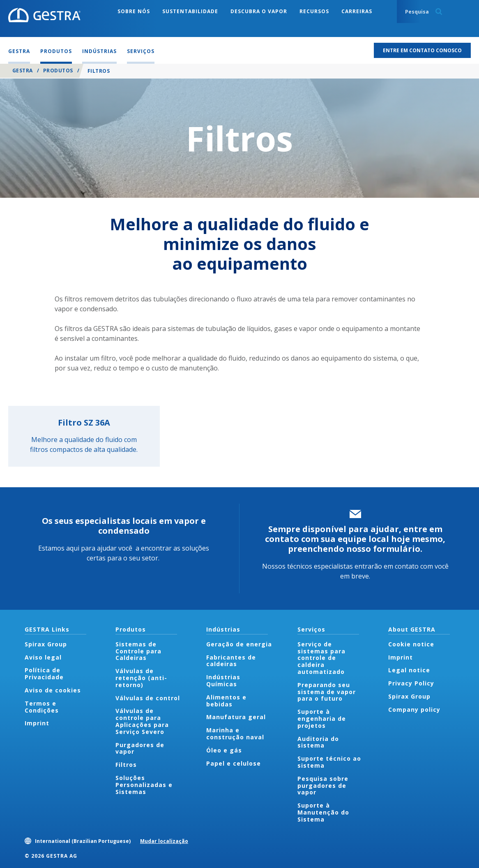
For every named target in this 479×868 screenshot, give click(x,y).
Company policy (414, 709)
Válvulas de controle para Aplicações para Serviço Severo (142, 721)
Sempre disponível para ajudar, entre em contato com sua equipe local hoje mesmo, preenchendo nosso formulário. (355, 539)
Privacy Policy (411, 683)
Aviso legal (43, 657)
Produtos (58, 71)
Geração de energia (239, 644)
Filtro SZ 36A (84, 422)
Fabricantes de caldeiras (231, 661)
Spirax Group (46, 644)
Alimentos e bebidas (226, 701)
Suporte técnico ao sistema (329, 762)
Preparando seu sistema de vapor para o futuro (327, 692)
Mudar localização (164, 841)
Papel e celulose (234, 763)
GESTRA (23, 71)
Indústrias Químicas (223, 681)
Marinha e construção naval (235, 734)
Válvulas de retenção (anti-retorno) (141, 678)
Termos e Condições (42, 707)
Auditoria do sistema (318, 742)
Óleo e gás (224, 750)
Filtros (126, 765)
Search (439, 12)
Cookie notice (411, 644)
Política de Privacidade (44, 674)
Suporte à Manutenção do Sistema (323, 812)
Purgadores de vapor (140, 748)
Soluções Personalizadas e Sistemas (144, 785)
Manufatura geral (236, 717)
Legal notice (409, 670)
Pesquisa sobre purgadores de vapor (323, 786)
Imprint (37, 723)
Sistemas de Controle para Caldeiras (138, 651)
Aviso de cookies (53, 690)
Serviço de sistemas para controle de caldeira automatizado (321, 658)
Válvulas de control (148, 698)
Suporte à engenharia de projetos (322, 719)
